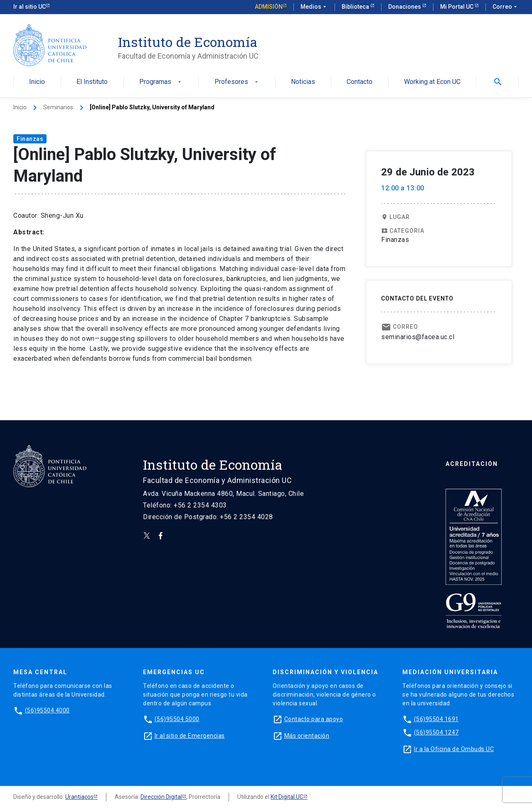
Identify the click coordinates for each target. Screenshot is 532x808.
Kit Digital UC (287, 797)
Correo (506, 7)
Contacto (360, 82)
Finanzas (30, 139)
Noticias (303, 82)
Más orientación (307, 736)
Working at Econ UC (432, 82)
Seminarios (58, 107)
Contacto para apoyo (314, 719)
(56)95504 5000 (177, 719)
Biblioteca (356, 7)
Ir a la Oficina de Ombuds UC (454, 749)
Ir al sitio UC (30, 7)
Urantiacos (79, 797)
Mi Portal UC (457, 7)
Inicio (37, 82)
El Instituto (92, 82)
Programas (161, 82)
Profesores (237, 82)
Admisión (269, 7)
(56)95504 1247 (436, 732)
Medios (314, 7)
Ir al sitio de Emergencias (190, 736)
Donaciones (405, 7)
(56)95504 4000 (47, 710)
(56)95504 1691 (436, 719)
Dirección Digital (161, 797)
